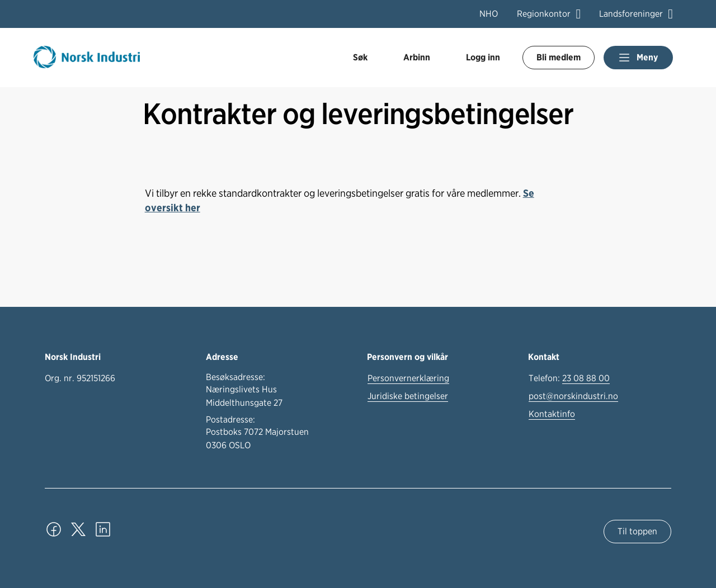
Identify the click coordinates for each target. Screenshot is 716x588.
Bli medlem (559, 57)
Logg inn (483, 57)
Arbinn (417, 57)
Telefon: (569, 378)
